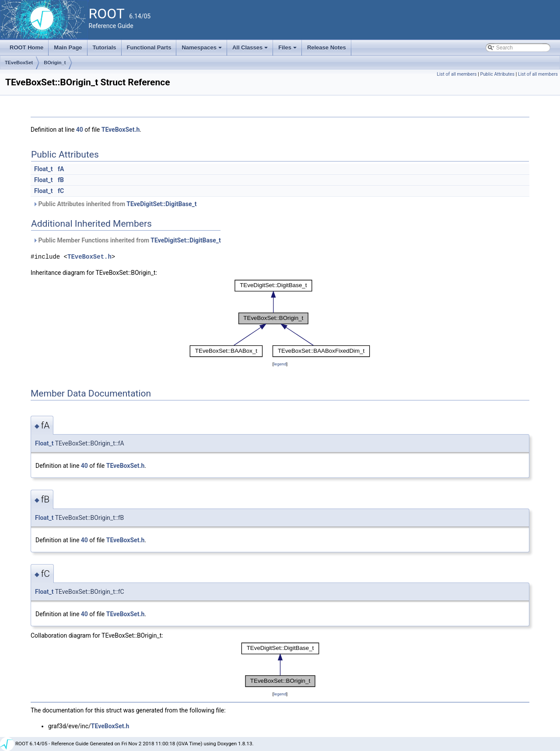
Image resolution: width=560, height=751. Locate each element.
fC (61, 191)
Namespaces (202, 50)
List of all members (457, 74)
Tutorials (105, 47)
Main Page (68, 47)
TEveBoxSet (19, 63)
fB (61, 180)
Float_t (44, 169)
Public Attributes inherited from (115, 204)
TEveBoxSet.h (121, 130)
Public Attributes (497, 74)
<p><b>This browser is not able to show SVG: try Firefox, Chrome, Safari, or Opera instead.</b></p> (280, 318)
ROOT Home (26, 47)
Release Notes (327, 47)
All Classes (251, 50)
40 (80, 130)
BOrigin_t (55, 63)
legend (280, 364)
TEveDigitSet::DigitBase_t (161, 204)
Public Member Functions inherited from (127, 240)
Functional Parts (149, 47)
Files (288, 50)
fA (61, 169)
